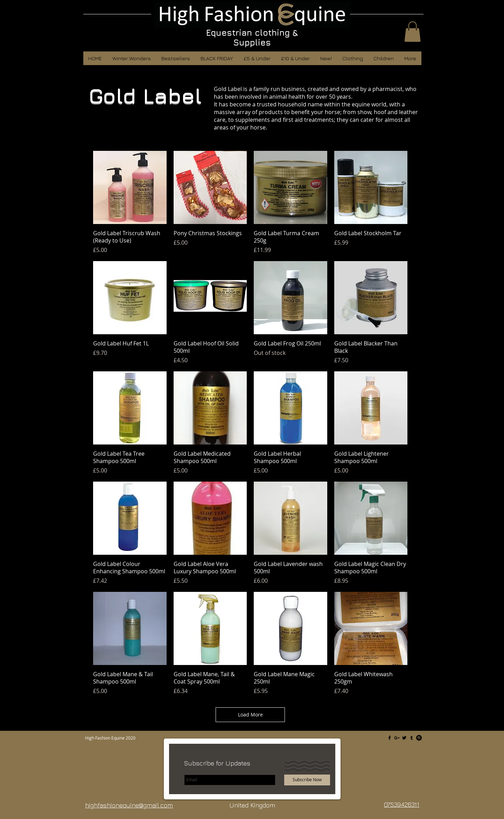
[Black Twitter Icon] (404, 738)
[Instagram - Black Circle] (419, 738)
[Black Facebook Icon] (390, 738)
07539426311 (402, 804)
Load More (250, 715)
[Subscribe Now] (307, 780)
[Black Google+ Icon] (397, 738)
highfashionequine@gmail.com (129, 805)
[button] (412, 32)
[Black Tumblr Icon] (412, 738)
